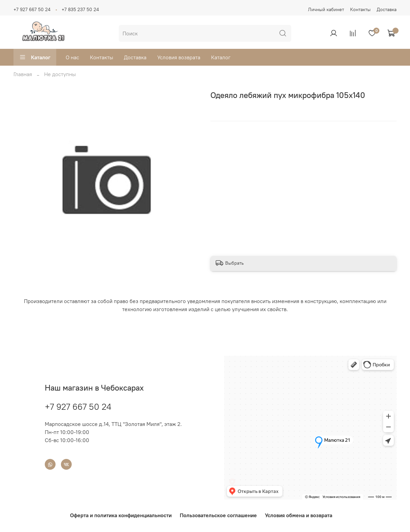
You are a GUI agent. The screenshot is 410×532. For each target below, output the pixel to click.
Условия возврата (179, 57)
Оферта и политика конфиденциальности (121, 515)
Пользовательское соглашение (218, 515)
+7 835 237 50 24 (80, 9)
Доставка (387, 9)
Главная (23, 74)
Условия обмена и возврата (299, 515)
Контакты (360, 9)
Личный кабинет (326, 9)
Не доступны (60, 74)
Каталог (35, 57)
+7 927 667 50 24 (32, 9)
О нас (72, 57)
